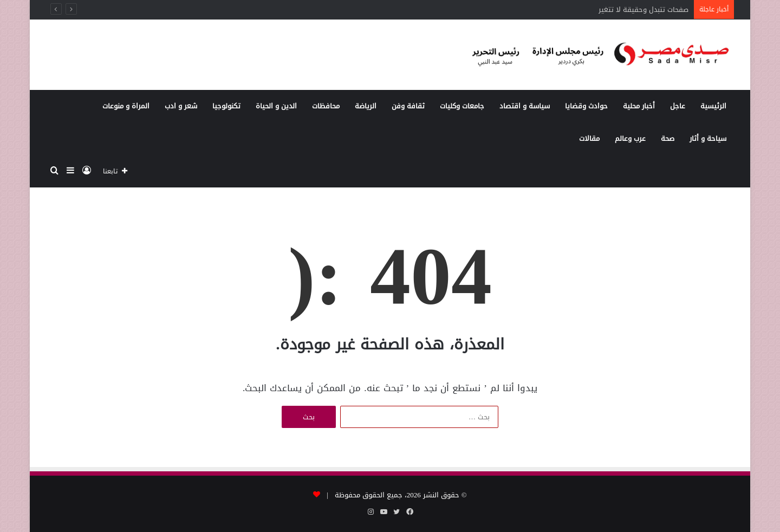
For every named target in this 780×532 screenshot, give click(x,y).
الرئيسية (713, 106)
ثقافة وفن (408, 106)
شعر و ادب (181, 106)
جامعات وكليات (462, 106)
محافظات (326, 106)
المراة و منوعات (126, 106)
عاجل (678, 106)
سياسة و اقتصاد (525, 106)
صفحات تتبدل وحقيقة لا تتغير (643, 9)
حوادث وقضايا (586, 106)
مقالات (589, 138)
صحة (668, 138)
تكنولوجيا (226, 106)
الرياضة (366, 106)
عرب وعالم (630, 138)
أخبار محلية (639, 106)
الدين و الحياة (276, 106)
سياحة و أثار (708, 138)
